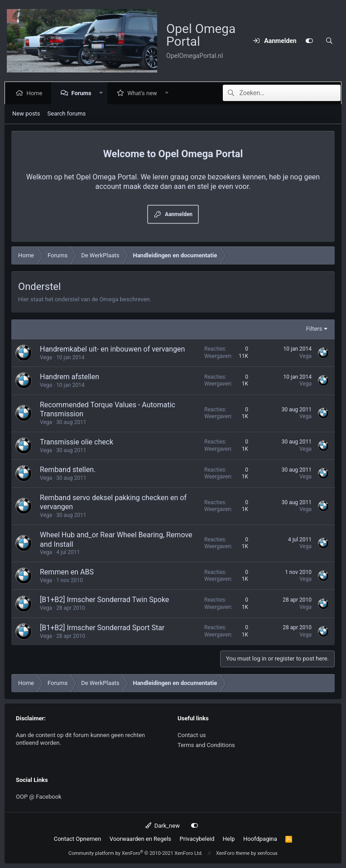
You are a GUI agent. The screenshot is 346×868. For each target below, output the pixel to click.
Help (229, 839)
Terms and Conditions (206, 745)
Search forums (67, 113)
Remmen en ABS (67, 572)
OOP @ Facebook (39, 797)
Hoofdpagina (260, 839)
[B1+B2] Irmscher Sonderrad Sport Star (102, 628)
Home (36, 93)
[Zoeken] (329, 41)
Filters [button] (314, 329)
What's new (144, 93)
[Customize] (309, 41)
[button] (103, 93)
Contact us (192, 735)
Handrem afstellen (70, 377)
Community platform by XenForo (136, 853)
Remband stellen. (68, 470)
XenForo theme (233, 853)
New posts (26, 113)
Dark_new (163, 826)
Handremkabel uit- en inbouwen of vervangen (112, 349)
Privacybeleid (197, 839)
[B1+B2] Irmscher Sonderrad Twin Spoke (104, 600)
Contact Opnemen (77, 839)
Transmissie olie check (77, 442)
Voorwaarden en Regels (140, 839)
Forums (83, 93)
